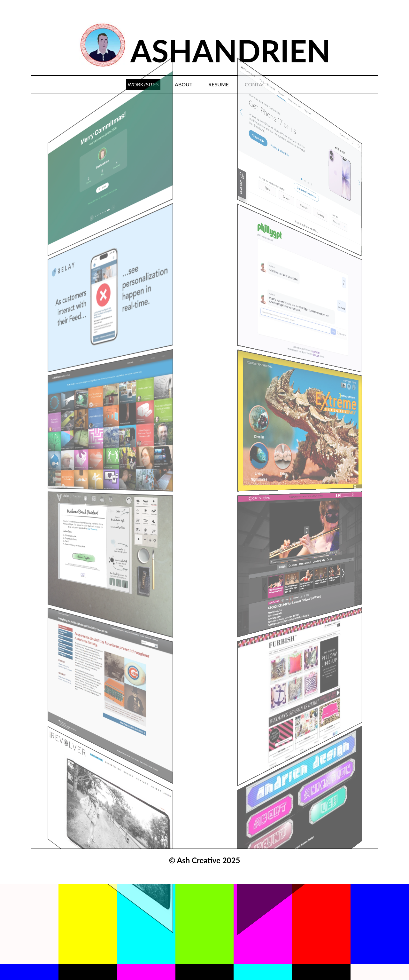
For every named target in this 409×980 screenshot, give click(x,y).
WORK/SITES (143, 84)
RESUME (219, 84)
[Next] (357, 237)
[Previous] (52, 237)
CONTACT (257, 84)
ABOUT (184, 84)
